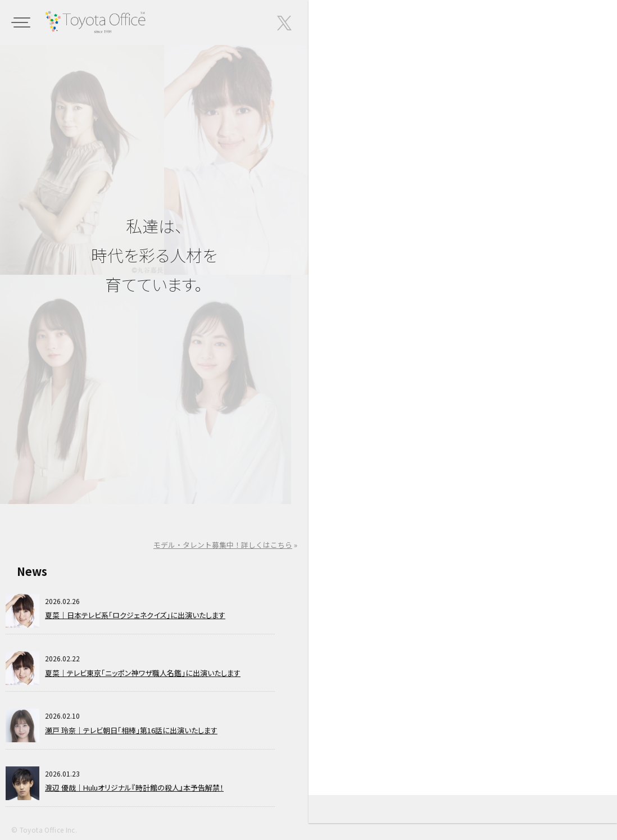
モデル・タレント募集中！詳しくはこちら (223, 545)
